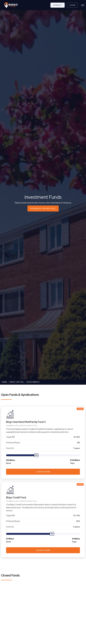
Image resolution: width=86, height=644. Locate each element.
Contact (58, 5)
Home (5, 382)
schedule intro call (43, 208)
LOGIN (73, 5)
